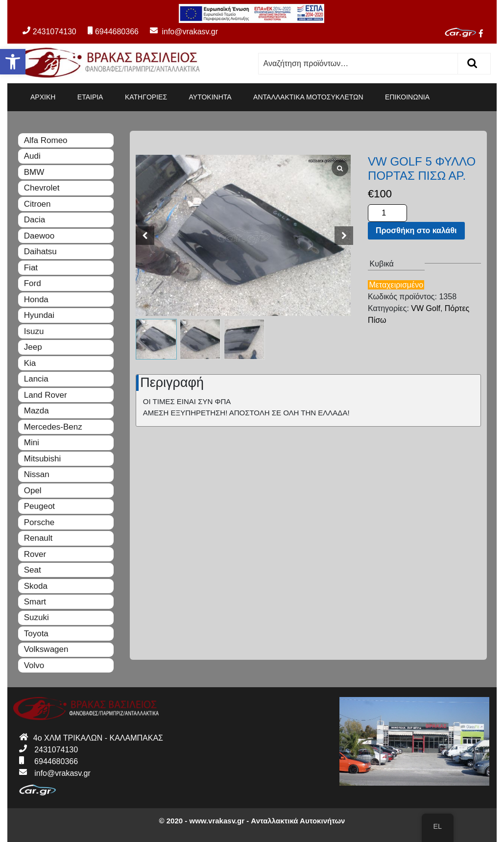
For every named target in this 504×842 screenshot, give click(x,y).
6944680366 (113, 32)
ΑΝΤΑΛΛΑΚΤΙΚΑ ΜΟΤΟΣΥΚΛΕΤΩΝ (308, 97)
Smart (35, 602)
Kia (30, 363)
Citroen (37, 204)
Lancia (36, 379)
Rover (35, 554)
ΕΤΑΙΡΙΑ (90, 97)
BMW (34, 172)
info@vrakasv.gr (179, 32)
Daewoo (39, 236)
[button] (13, 62)
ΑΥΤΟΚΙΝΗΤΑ (210, 97)
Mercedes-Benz (53, 427)
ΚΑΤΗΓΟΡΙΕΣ (146, 97)
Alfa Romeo (46, 140)
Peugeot (39, 506)
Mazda (36, 411)
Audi (32, 156)
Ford (33, 283)
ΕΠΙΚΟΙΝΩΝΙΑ (407, 97)
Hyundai (39, 315)
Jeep (33, 347)
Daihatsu (40, 252)
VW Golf (426, 308)
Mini (32, 443)
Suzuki (36, 617)
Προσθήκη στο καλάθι (416, 230)
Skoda (36, 586)
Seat (33, 570)
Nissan (37, 474)
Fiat (31, 268)
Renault (38, 538)
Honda (36, 300)
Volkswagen (46, 649)
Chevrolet (42, 188)
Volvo (34, 665)
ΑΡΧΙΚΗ (43, 97)
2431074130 (49, 32)
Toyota (36, 634)
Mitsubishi (43, 459)
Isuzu (34, 331)
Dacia (35, 220)
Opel (33, 491)
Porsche (39, 522)
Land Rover (46, 395)
